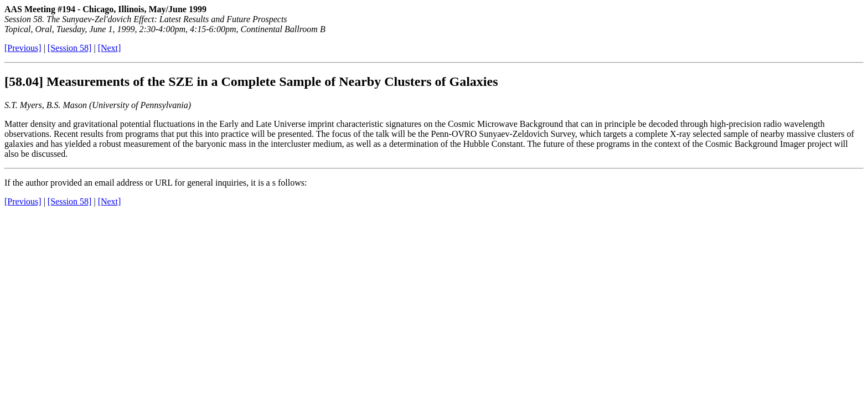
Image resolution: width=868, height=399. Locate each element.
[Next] (110, 48)
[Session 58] (70, 48)
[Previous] (23, 48)
